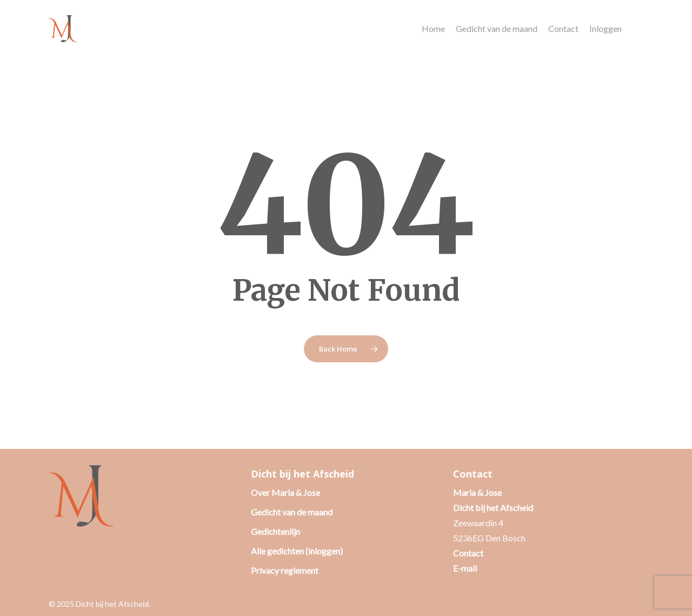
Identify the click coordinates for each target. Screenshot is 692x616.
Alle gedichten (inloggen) (297, 551)
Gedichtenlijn (275, 531)
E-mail (465, 568)
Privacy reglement (285, 570)
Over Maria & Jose (285, 492)
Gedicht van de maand (292, 512)
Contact (468, 553)
